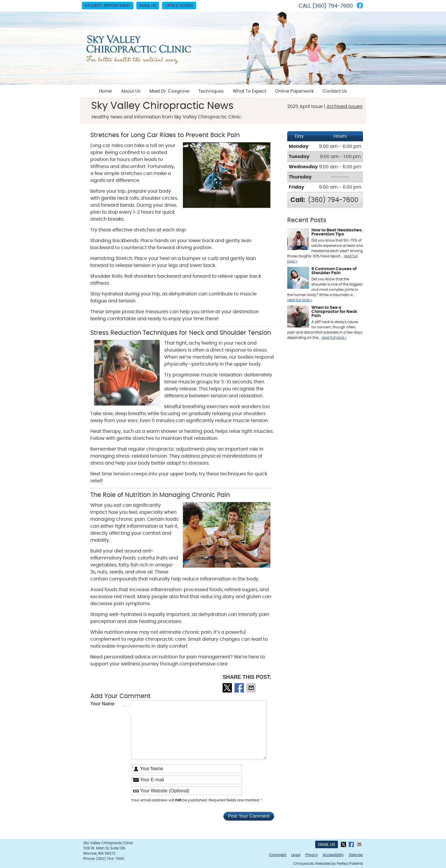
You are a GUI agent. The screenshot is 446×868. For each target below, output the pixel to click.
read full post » (300, 300)
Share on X (228, 688)
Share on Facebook (240, 688)
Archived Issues (344, 107)
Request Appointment (108, 6)
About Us (131, 91)
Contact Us (335, 91)
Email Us (148, 6)
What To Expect (249, 91)
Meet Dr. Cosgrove (169, 91)
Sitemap (356, 855)
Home (105, 91)
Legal (296, 855)
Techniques (211, 91)
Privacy (312, 855)
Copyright (278, 855)
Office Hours (179, 6)
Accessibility (333, 855)
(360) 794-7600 (333, 6)
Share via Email (252, 688)
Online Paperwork (294, 91)
